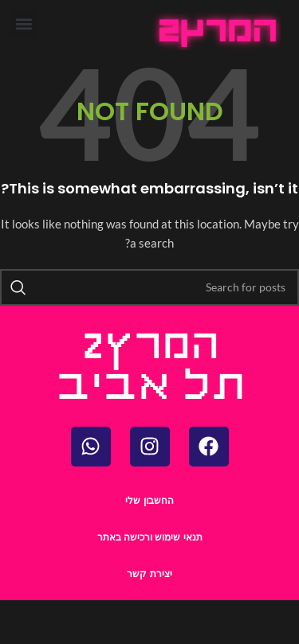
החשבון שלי (149, 501)
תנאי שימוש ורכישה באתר (150, 537)
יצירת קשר (149, 574)
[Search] (149, 287)
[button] (24, 23)
